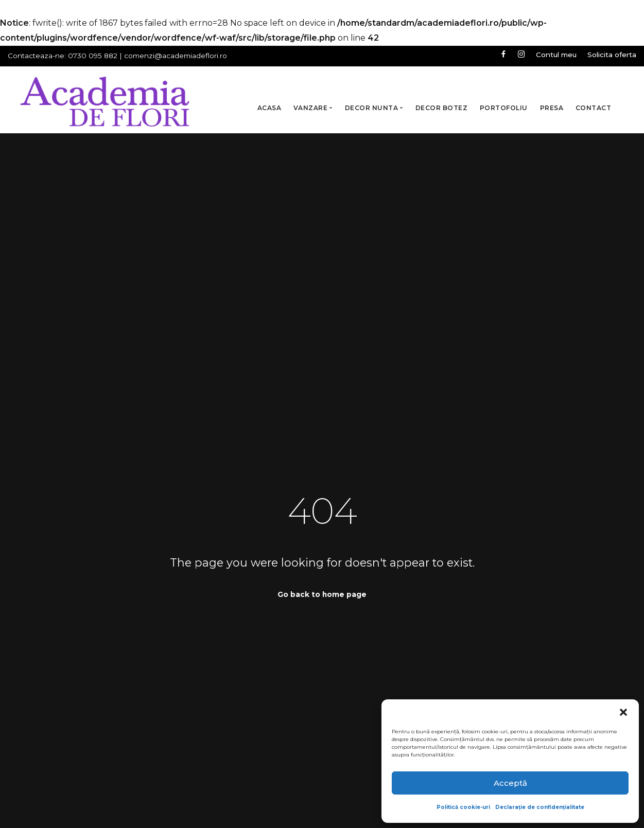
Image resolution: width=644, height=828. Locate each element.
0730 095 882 (93, 56)
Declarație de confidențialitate (540, 807)
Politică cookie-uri (463, 807)
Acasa (269, 108)
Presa (552, 108)
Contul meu (556, 55)
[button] (623, 712)
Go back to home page (322, 594)
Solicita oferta (612, 55)
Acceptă (510, 783)
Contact (594, 108)
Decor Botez (442, 108)
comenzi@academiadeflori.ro (176, 56)
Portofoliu (504, 108)
